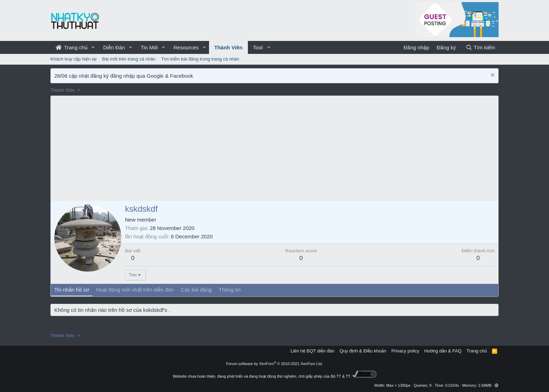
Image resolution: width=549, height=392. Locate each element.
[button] (93, 47)
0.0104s (452, 385)
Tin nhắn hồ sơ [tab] (72, 290)
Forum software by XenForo (274, 364)
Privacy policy (405, 351)
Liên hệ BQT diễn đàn (313, 351)
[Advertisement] (274, 148)
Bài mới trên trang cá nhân (129, 59)
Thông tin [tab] (230, 290)
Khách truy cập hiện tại (74, 59)
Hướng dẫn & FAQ (443, 351)
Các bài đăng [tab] (196, 290)
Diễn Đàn (114, 47)
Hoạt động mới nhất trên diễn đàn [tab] (135, 290)
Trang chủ (72, 47)
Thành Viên (228, 47)
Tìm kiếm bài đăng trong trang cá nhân (200, 59)
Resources (186, 47)
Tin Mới (149, 47)
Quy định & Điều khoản (363, 351)
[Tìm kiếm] (480, 47)
